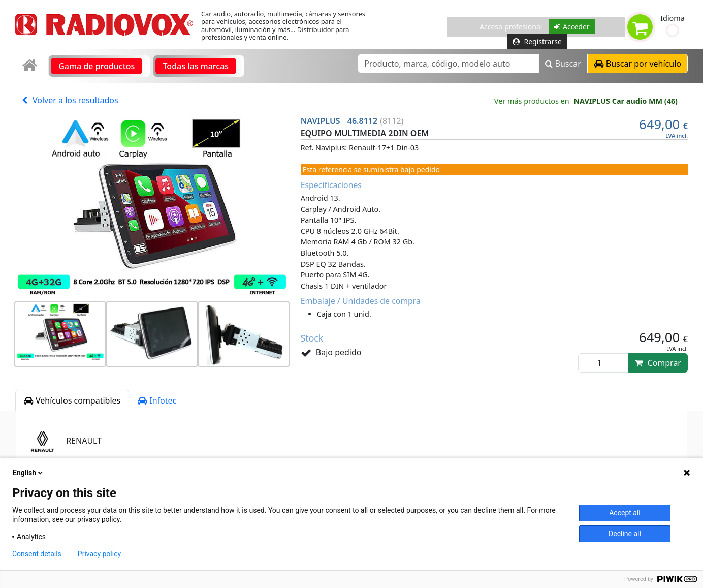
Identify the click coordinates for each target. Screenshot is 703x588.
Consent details (37, 554)
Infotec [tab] (157, 400)
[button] (673, 30)
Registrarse (537, 41)
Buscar (563, 64)
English (28, 473)
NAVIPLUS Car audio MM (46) (626, 101)
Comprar (658, 363)
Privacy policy (99, 554)
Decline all (625, 534)
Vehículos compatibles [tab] (72, 400)
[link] (31, 66)
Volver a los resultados (70, 100)
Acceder (572, 27)
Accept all (625, 513)
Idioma (673, 18)
